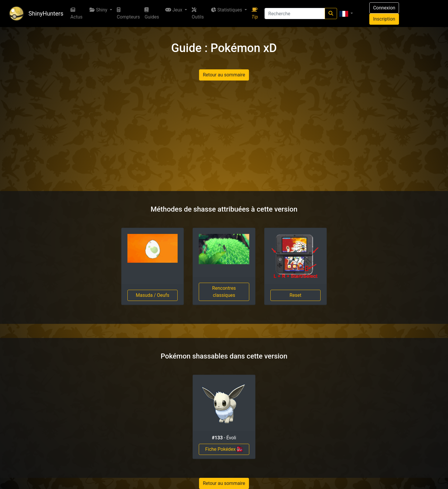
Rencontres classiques (224, 292)
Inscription (384, 19)
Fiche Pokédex (224, 449)
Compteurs (128, 14)
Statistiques (227, 10)
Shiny (99, 10)
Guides (152, 14)
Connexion (384, 8)
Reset (295, 295)
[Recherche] (295, 14)
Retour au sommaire (224, 75)
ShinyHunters (46, 14)
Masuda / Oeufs (153, 295)
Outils (198, 14)
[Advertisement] (224, 136)
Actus (76, 14)
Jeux (174, 10)
